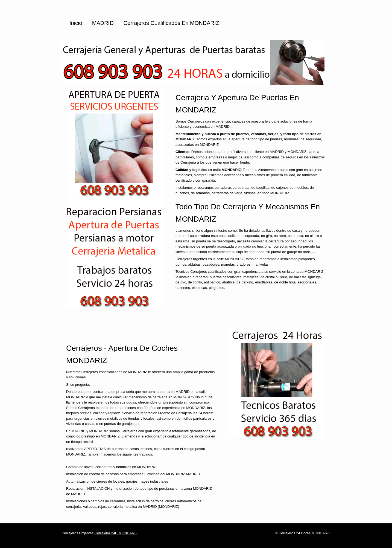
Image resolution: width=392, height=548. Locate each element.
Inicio (76, 23)
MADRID (103, 23)
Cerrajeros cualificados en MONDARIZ (171, 23)
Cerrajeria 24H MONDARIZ (116, 533)
